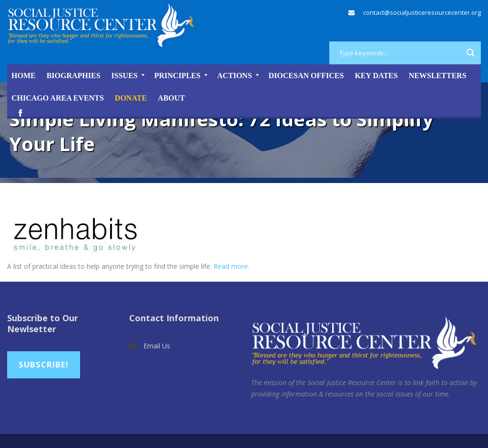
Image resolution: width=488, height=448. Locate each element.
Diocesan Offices (306, 76)
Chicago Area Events (58, 98)
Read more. (231, 266)
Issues (125, 76)
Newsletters (438, 76)
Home (24, 76)
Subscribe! (44, 364)
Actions (235, 76)
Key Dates (376, 76)
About (171, 98)
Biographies (74, 76)
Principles (178, 76)
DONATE (131, 98)
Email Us (157, 346)
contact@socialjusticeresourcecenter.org (422, 12)
